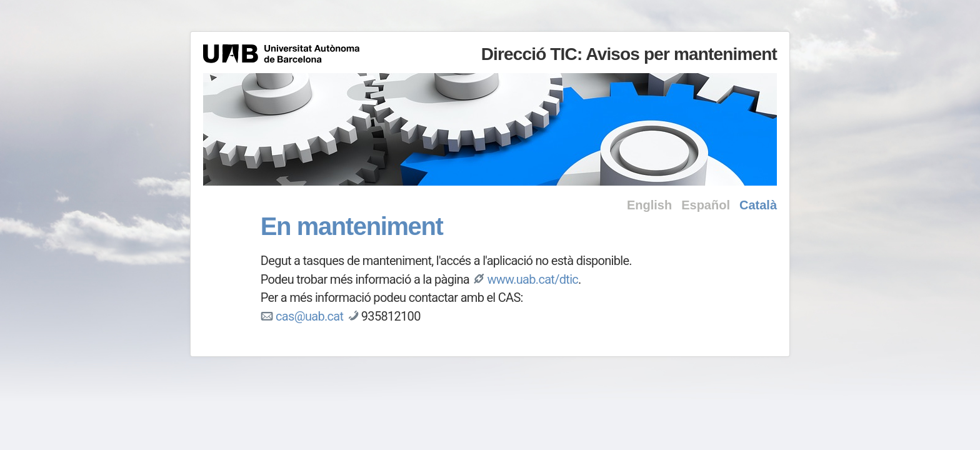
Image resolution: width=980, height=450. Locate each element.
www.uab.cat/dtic (532, 279)
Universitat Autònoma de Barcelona (281, 54)
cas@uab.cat (309, 316)
